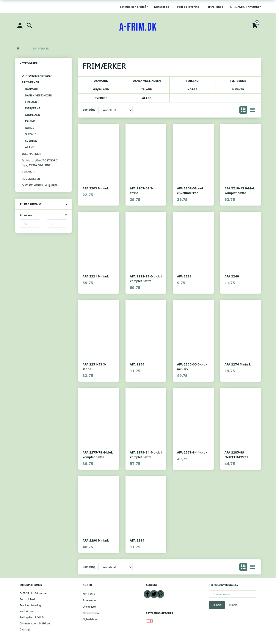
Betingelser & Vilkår (134, 7)
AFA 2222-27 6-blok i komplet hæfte (146, 278)
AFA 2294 (137, 540)
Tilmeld (217, 605)
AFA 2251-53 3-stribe (94, 366)
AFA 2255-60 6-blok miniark (192, 366)
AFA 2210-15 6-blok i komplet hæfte (240, 190)
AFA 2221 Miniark (96, 276)
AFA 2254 (137, 364)
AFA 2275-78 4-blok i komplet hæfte (99, 454)
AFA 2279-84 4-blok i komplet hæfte (146, 454)
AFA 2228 (184, 276)
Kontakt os (162, 7)
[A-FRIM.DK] (138, 27)
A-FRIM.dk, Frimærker (245, 7)
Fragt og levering (187, 7)
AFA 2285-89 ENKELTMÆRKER (236, 454)
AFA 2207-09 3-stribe (142, 190)
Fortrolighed (214, 7)
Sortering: (89, 109)
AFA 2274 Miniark (238, 364)
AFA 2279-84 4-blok (192, 452)
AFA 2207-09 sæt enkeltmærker (190, 190)
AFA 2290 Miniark (96, 540)
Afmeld (233, 605)
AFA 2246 (232, 276)
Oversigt (25, 629)
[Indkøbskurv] (255, 25)
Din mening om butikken (35, 623)
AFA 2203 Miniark (96, 188)
